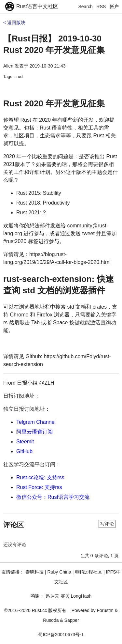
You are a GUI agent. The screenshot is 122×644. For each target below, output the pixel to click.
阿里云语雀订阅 (34, 432)
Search (86, 7)
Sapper (72, 620)
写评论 (107, 524)
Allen (8, 66)
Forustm (105, 610)
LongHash (81, 596)
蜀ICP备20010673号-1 (61, 635)
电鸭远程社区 (88, 572)
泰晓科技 (34, 572)
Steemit (25, 442)
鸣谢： (37, 596)
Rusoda (51, 620)
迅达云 (52, 596)
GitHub (24, 451)
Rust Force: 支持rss (39, 487)
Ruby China (59, 572)
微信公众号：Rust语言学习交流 (53, 497)
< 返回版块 (14, 23)
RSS (101, 7)
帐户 (114, 7)
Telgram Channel (36, 422)
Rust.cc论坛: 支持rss (40, 477)
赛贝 (65, 596)
